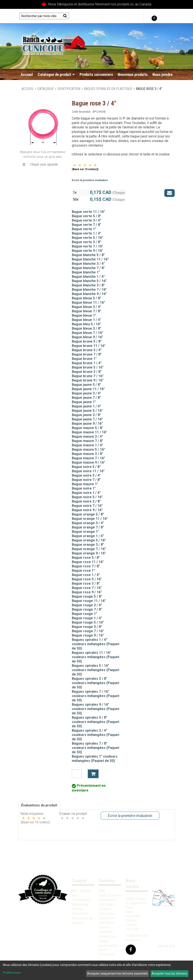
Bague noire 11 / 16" (88, 471)
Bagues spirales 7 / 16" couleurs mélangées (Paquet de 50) (96, 696)
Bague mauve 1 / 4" (87, 445)
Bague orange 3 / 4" (88, 523)
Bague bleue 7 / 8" (86, 311)
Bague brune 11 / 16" (89, 346)
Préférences (12, 973)
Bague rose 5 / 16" (87, 579)
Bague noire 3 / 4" (86, 475)
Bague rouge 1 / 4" (87, 618)
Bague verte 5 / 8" (86, 216)
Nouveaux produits (133, 74)
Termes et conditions (107, 920)
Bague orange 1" (85, 532)
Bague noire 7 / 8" (86, 480)
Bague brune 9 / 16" (88, 380)
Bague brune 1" (84, 359)
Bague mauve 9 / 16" (88, 462)
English (168, 16)
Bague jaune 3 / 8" (86, 415)
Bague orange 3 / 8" (88, 545)
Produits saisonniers (96, 74)
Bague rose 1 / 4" (86, 575)
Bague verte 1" (84, 229)
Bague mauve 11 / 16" (89, 432)
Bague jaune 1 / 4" (86, 406)
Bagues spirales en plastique (108, 89)
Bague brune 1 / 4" (87, 363)
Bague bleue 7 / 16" (87, 333)
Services (107, 881)
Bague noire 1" (84, 488)
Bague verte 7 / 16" (87, 246)
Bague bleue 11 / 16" (88, 302)
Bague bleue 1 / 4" (86, 320)
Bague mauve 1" (85, 484)
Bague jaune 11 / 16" (88, 389)
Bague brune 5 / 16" (88, 367)
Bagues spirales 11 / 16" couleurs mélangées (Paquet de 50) (96, 657)
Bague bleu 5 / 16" (86, 324)
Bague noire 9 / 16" (87, 510)
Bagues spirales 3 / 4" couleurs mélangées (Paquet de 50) (96, 735)
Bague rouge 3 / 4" (87, 605)
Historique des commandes (110, 898)
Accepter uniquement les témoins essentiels (117, 974)
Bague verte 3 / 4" (86, 220)
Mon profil (79, 914)
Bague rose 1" (83, 571)
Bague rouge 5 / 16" (88, 622)
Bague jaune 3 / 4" (86, 393)
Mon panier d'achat (80, 907)
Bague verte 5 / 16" (87, 238)
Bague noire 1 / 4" (86, 493)
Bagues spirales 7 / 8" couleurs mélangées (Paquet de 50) (96, 748)
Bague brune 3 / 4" (87, 350)
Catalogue (46, 89)
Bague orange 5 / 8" (88, 514)
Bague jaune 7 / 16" (87, 419)
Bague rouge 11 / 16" (89, 601)
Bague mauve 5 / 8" (87, 428)
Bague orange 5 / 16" (89, 540)
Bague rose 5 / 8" (86, 558)
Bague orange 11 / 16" (90, 519)
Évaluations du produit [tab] (39, 805)
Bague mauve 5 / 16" (88, 449)
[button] (154, 16)
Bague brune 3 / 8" (87, 372)
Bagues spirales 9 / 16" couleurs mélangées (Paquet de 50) (96, 709)
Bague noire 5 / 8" (86, 467)
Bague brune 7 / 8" (87, 354)
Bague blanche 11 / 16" (90, 259)
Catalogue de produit (56, 74)
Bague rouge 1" (84, 614)
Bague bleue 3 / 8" (86, 328)
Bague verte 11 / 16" (88, 212)
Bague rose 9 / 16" (87, 592)
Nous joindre (162, 74)
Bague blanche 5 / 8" (88, 255)
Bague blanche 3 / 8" (88, 285)
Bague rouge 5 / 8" (87, 596)
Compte (79, 881)
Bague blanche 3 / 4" (88, 264)
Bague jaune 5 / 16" (87, 411)
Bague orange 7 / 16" (89, 549)
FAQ (102, 891)
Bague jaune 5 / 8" (86, 385)
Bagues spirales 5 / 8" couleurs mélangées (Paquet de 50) (96, 722)
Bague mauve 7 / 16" (88, 458)
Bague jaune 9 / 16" (87, 424)
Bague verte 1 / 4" (86, 233)
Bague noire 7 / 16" (87, 506)
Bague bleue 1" (84, 315)
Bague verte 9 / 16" (87, 251)
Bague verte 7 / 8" (86, 225)
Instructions (108, 936)
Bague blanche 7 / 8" (88, 268)
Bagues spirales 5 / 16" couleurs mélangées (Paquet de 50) (96, 670)
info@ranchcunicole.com (137, 938)
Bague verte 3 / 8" (86, 242)
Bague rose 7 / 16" (87, 588)
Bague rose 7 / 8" (86, 566)
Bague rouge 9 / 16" (88, 635)
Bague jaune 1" (84, 402)
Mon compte (81, 891)
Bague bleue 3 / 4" (86, 307)
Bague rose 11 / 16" (88, 562)
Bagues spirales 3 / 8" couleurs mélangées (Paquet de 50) (96, 683)
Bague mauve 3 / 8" (87, 454)
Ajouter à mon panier (93, 774)
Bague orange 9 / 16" (89, 553)
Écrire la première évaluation (90, 180)
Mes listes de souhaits (82, 920)
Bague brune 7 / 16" (88, 376)
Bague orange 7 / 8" (88, 527)
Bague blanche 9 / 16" (89, 294)
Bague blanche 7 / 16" (89, 290)
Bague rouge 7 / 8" (87, 609)
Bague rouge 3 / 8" (87, 627)
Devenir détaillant (106, 930)
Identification (69, 89)
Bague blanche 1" (86, 272)
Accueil (27, 74)
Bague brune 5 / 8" (87, 341)
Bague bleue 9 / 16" (87, 337)
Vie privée (106, 914)
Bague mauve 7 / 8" (87, 441)
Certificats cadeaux (107, 907)
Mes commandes (81, 898)
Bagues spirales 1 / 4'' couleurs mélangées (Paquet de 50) (96, 644)
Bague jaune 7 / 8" (86, 398)
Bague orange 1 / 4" (88, 536)
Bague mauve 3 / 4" (87, 437)
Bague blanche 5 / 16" (89, 281)
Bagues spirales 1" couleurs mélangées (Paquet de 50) (95, 759)
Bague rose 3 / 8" (86, 583)
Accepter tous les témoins (169, 974)
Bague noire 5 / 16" (87, 497)
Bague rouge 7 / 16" (88, 631)
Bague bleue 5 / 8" (86, 298)
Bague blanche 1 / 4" (88, 277)
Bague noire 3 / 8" (86, 501)
